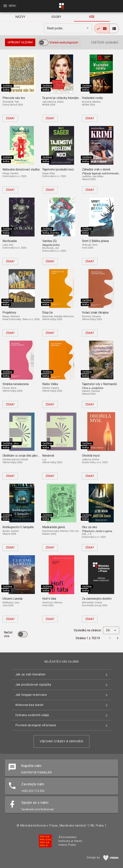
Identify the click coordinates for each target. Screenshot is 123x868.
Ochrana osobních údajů (32, 715)
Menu (9, 6)
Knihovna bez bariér (30, 705)
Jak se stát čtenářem (30, 674)
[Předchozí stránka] (110, 638)
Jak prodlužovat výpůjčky (33, 685)
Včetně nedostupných (64, 42)
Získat (10, 118)
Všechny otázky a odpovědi (62, 741)
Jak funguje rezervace (31, 695)
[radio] (102, 28)
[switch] (44, 43)
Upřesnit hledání (20, 42)
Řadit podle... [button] (56, 28)
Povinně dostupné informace (36, 725)
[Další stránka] (118, 638)
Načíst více (8, 634)
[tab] (20, 17)
